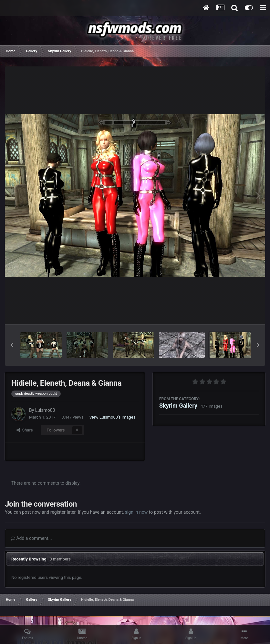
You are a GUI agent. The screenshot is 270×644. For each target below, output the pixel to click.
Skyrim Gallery (178, 406)
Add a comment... (31, 538)
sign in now (136, 512)
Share (25, 430)
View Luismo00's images (113, 417)
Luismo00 (45, 410)
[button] (12, 345)
